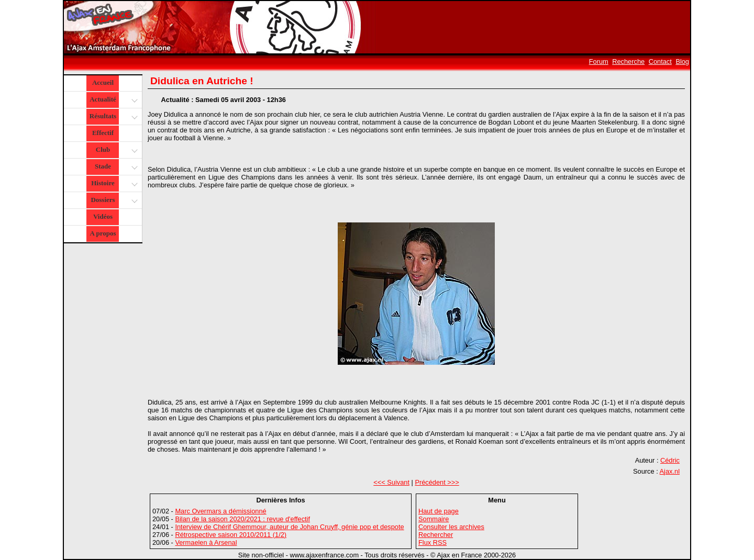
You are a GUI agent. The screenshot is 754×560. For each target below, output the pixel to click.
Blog (682, 61)
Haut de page (439, 511)
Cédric (670, 460)
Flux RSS (433, 542)
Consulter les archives (451, 527)
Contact (660, 61)
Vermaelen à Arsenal (206, 542)
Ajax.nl (670, 471)
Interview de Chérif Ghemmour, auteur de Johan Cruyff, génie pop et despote (289, 527)
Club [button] (115, 150)
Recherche (628, 61)
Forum (599, 61)
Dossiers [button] (113, 201)
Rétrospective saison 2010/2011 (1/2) (231, 535)
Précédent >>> (437, 482)
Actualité (113, 100)
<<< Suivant (391, 482)
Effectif (103, 133)
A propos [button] (103, 233)
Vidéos (103, 216)
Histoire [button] (113, 184)
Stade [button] (115, 167)
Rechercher (436, 535)
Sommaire (434, 519)
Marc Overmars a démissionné (220, 511)
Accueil (103, 82)
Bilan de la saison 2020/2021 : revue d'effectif (242, 519)
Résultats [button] (112, 117)
